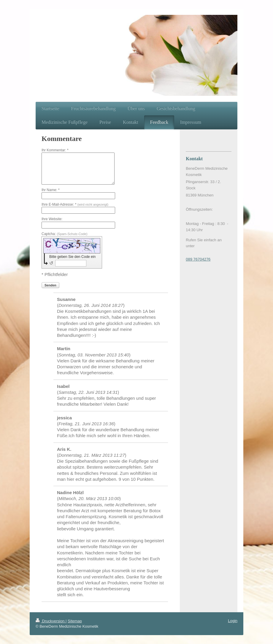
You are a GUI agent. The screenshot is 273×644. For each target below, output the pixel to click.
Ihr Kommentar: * (55, 150)
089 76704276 (198, 259)
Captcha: (65, 234)
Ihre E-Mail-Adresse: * (75, 204)
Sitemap (75, 621)
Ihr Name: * (51, 190)
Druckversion (51, 621)
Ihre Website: (52, 219)
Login (233, 621)
